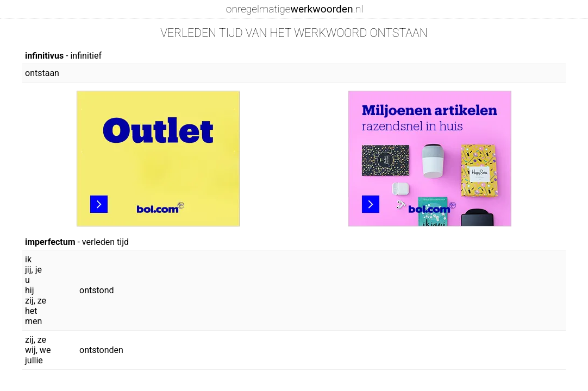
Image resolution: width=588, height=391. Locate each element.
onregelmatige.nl (295, 9)
